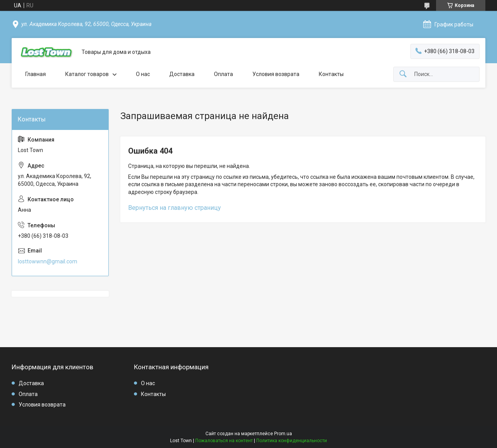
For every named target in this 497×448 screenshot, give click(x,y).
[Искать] (403, 74)
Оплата (223, 74)
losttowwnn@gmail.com (48, 261)
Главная (36, 74)
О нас (143, 74)
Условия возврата (276, 74)
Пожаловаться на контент (224, 441)
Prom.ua (283, 434)
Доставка (182, 74)
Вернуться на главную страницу (175, 208)
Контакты (331, 74)
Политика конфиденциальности (292, 441)
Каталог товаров (87, 74)
